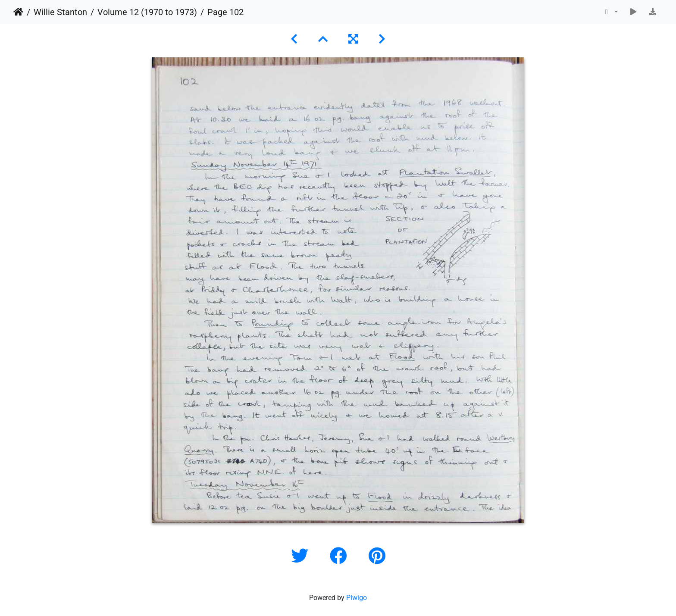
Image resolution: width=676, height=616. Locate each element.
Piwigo (357, 598)
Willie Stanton (60, 12)
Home (18, 12)
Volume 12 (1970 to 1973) (147, 12)
